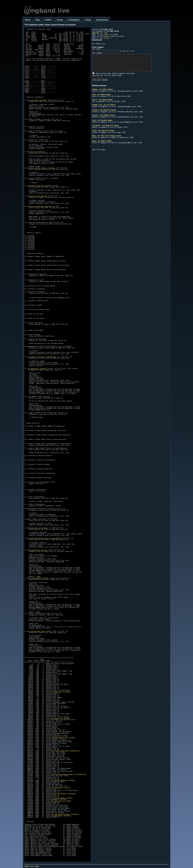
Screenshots (102, 20)
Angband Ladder (109, 36)
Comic (88, 20)
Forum (60, 20)
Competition (74, 20)
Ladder (48, 20)
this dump (100, 33)
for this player (103, 38)
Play (38, 20)
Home (28, 20)
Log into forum (128, 51)
